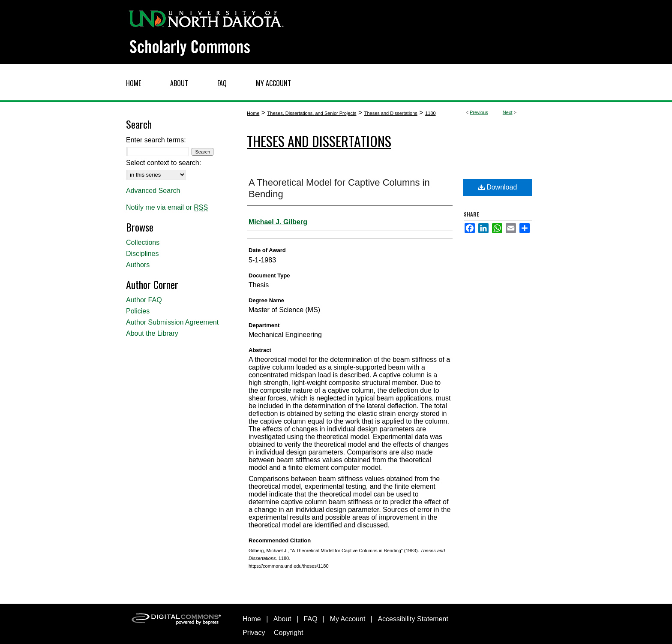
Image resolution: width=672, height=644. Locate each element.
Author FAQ (144, 300)
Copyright (288, 633)
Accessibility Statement (413, 619)
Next (508, 112)
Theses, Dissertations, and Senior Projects (312, 113)
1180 (430, 113)
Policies (138, 311)
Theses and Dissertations (391, 113)
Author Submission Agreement (172, 322)
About (282, 619)
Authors (138, 265)
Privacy (254, 633)
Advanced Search (153, 191)
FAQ (311, 619)
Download (498, 187)
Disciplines (142, 254)
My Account (348, 619)
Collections (143, 242)
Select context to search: (163, 163)
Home (253, 113)
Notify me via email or (167, 208)
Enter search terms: (156, 140)
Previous (479, 112)
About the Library (152, 333)
